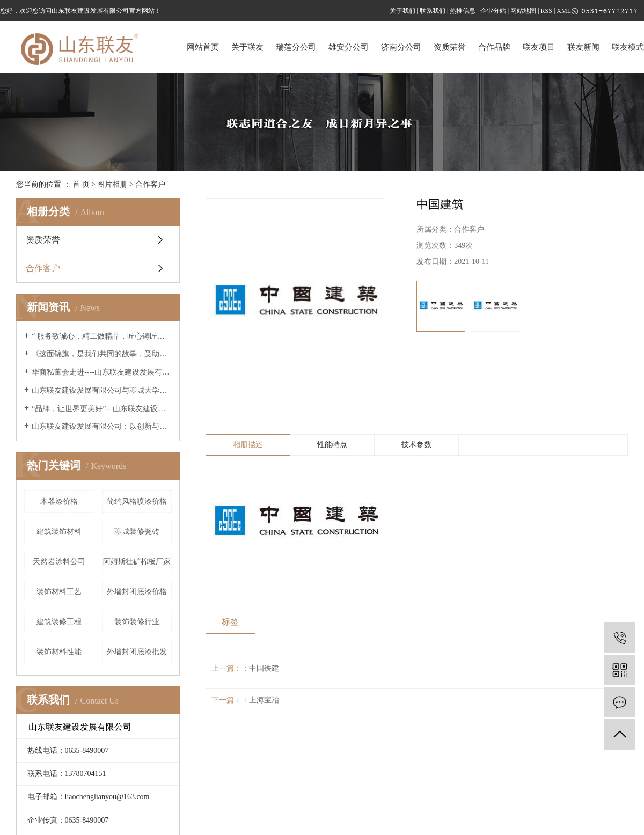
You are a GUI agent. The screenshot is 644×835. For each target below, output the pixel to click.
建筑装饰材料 (59, 532)
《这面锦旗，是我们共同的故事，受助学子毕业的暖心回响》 (102, 354)
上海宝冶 (264, 700)
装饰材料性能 (59, 652)
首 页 (81, 184)
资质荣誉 (450, 47)
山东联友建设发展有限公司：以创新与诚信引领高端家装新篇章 (102, 426)
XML (564, 11)
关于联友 (247, 47)
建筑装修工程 (59, 622)
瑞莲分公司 (296, 47)
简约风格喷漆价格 (137, 501)
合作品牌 (494, 47)
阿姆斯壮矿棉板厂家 (137, 562)
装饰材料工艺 (59, 592)
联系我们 (433, 11)
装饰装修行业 (137, 622)
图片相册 (112, 184)
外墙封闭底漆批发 (137, 652)
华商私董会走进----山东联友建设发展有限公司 (102, 372)
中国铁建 (264, 668)
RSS (547, 11)
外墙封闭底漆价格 (137, 592)
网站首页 (203, 47)
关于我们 (402, 11)
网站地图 (523, 11)
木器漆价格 (59, 501)
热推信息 (463, 11)
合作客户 (150, 184)
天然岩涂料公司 (59, 562)
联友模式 (628, 47)
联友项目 (539, 47)
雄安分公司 (349, 47)
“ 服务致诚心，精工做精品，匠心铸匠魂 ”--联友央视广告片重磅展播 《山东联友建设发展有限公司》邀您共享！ (102, 336)
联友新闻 (583, 47)
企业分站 (493, 11)
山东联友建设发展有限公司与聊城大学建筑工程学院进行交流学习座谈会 (102, 390)
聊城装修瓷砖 (137, 532)
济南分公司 (401, 47)
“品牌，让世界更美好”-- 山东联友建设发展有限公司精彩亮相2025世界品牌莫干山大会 (102, 409)
